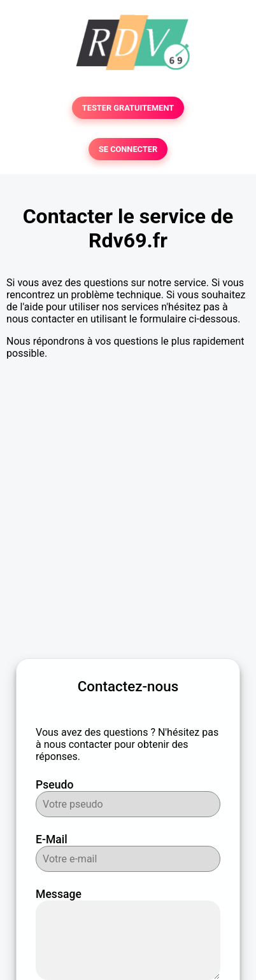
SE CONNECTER (128, 149)
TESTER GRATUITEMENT (128, 108)
